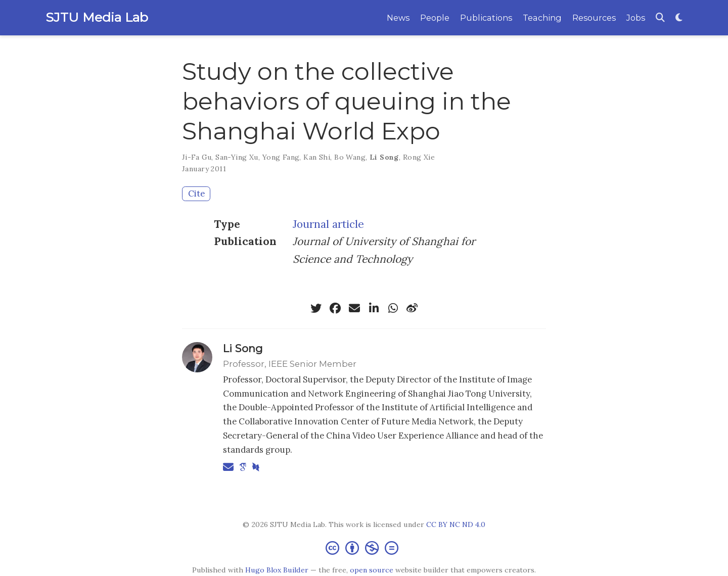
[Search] (660, 18)
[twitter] (316, 308)
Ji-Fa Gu (197, 157)
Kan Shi (317, 157)
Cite (196, 194)
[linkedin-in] (374, 308)
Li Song (384, 157)
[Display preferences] (679, 18)
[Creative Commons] (364, 547)
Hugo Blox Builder (277, 570)
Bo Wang (350, 157)
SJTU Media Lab (97, 17)
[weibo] (412, 308)
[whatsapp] (393, 308)
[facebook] (335, 308)
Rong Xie (419, 157)
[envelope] (354, 308)
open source (372, 570)
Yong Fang (281, 157)
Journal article (328, 224)
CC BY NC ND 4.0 (456, 524)
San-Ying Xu (237, 157)
